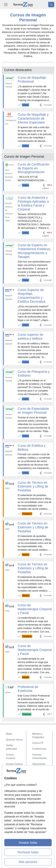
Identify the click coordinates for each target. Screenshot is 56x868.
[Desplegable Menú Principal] (6, 4)
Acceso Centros (14, 764)
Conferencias (39, 749)
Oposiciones (39, 764)
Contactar (11, 773)
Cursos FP (38, 743)
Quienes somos (14, 740)
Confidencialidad (15, 779)
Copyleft (10, 791)
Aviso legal (12, 785)
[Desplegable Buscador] (51, 5)
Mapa (9, 734)
